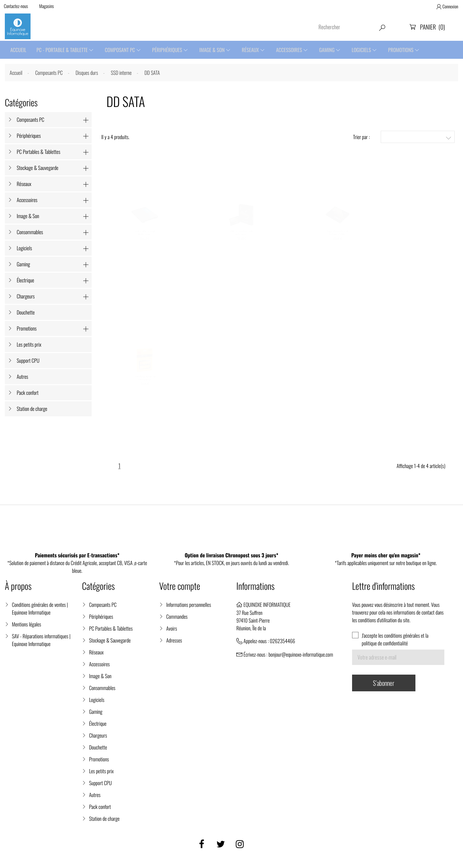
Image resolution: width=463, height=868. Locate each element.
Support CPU (28, 361)
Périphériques (169, 50)
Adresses (174, 643)
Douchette (26, 313)
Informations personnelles (189, 607)
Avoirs (172, 631)
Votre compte (180, 589)
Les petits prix (29, 345)
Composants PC (31, 120)
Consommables (30, 233)
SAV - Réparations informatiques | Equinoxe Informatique (41, 642)
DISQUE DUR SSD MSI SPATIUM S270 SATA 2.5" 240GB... (338, 246)
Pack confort (28, 394)
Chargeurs (26, 297)
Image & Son (215, 50)
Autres (23, 377)
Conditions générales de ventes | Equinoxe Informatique (40, 611)
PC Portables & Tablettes (38, 153)
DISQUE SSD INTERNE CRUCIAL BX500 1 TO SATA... (145, 246)
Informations (255, 589)
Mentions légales (27, 627)
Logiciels (368, 50)
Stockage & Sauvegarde (37, 169)
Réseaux (254, 50)
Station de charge (32, 410)
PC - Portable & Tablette (63, 50)
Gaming (332, 50)
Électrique (25, 281)
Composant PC (122, 50)
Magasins (48, 7)
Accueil (18, 50)
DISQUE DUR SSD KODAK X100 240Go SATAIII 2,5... (145, 392)
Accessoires (294, 50)
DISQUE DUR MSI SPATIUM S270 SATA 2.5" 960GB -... (241, 246)
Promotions (408, 50)
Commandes (177, 619)
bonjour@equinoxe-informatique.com (301, 657)
